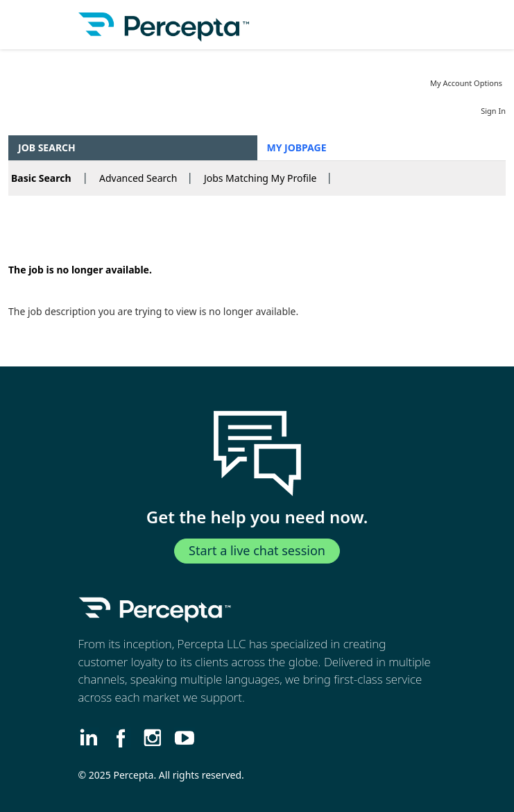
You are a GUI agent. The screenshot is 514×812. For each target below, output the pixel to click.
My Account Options (466, 83)
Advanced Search (138, 178)
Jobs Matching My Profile (260, 178)
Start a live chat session (257, 550)
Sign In (493, 111)
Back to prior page (52, 228)
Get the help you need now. (257, 517)
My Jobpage (297, 147)
